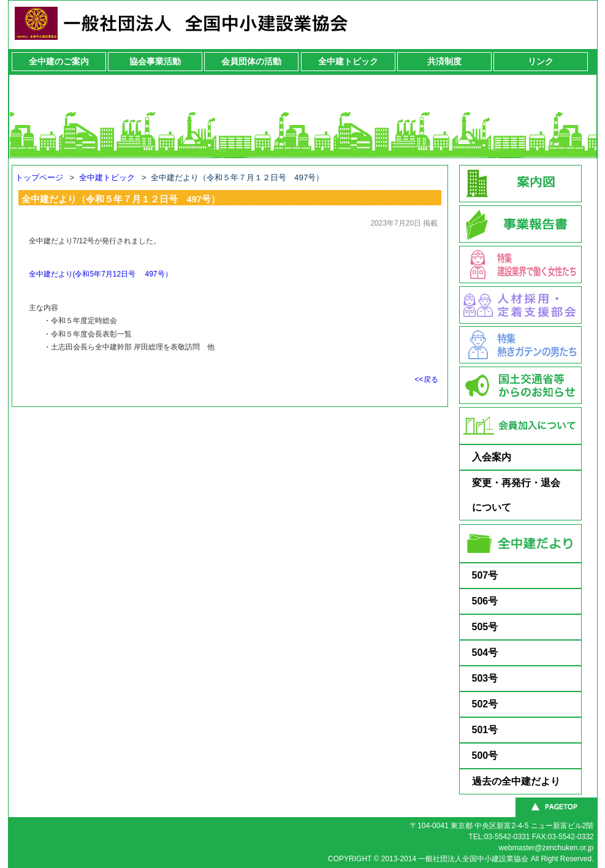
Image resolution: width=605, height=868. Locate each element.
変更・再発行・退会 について (526, 495)
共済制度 (444, 61)
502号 (485, 704)
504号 (485, 653)
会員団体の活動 (251, 61)
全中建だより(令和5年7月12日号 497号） (101, 274)
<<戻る (426, 379)
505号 (485, 627)
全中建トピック (348, 61)
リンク (541, 61)
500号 (485, 756)
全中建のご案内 (59, 61)
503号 (485, 678)
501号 (485, 730)
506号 (485, 601)
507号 (485, 575)
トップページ (39, 177)
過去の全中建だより (516, 781)
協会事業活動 (155, 61)
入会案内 (492, 457)
